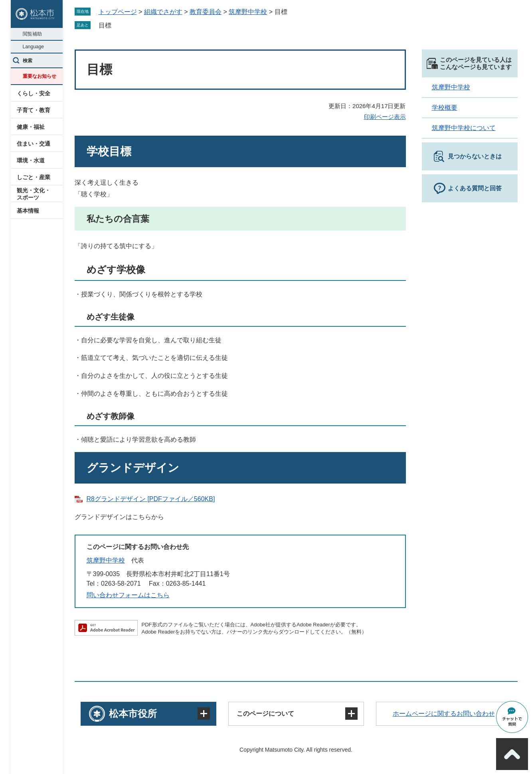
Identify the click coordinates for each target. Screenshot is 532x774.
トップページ (118, 12)
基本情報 (28, 211)
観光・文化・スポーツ (34, 194)
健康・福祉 (31, 127)
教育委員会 (206, 12)
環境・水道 (31, 160)
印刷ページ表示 (385, 117)
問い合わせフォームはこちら (128, 595)
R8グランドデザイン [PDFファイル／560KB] (151, 499)
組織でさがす (163, 12)
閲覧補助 (32, 34)
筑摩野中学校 (248, 12)
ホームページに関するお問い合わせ (444, 714)
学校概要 (445, 108)
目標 (105, 25)
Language (33, 47)
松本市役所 (133, 714)
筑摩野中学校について (464, 128)
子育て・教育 (34, 110)
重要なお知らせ (40, 76)
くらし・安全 (34, 93)
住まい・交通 (34, 144)
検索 (28, 61)
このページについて (265, 714)
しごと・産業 (34, 177)
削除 (117, 25)
